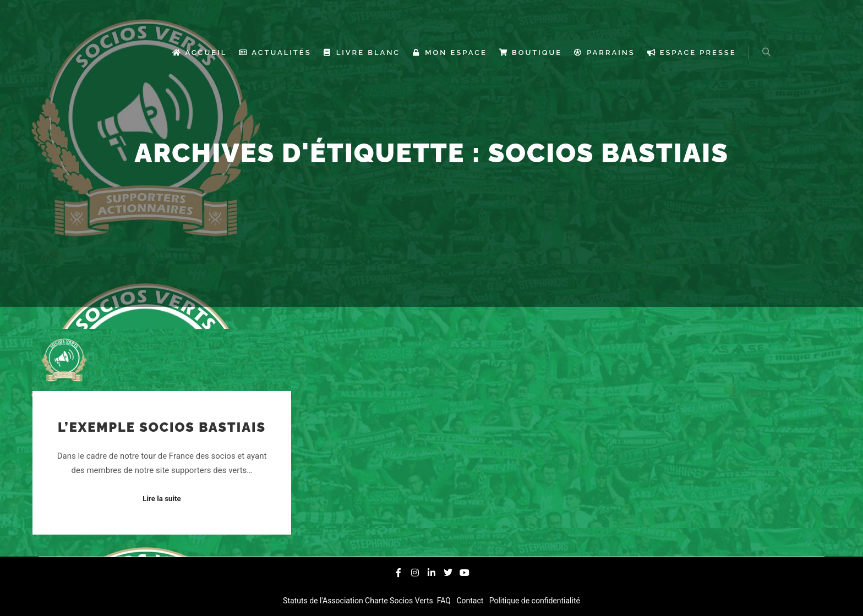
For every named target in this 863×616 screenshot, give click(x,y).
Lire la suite (162, 499)
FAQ (445, 601)
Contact (471, 601)
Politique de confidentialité (534, 601)
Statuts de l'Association (324, 601)
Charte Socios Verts (400, 601)
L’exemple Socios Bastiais (162, 427)
